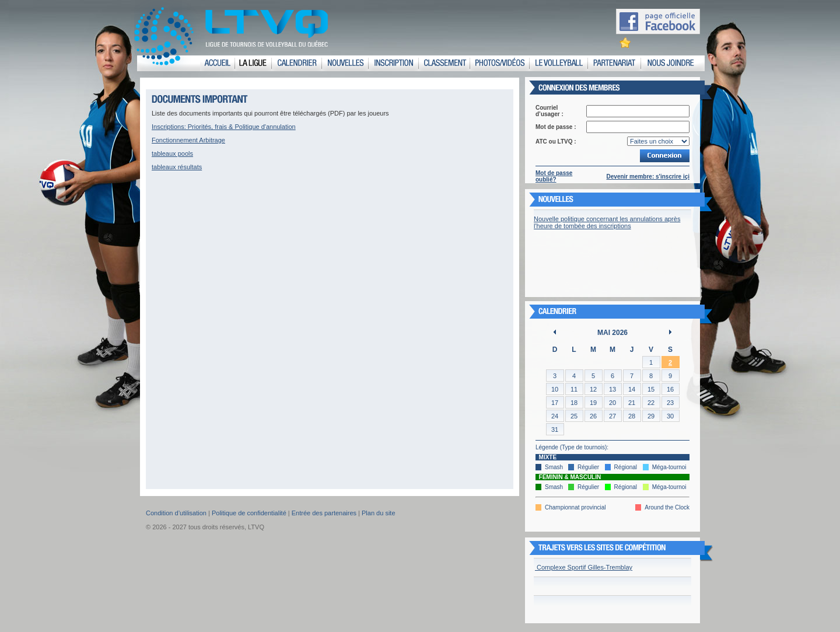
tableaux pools (172, 153)
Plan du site (378, 513)
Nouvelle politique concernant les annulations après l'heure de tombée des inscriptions (607, 222)
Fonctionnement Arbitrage (188, 140)
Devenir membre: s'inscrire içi (648, 177)
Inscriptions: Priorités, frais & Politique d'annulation (224, 127)
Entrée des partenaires (324, 513)
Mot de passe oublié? (554, 176)
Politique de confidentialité (249, 513)
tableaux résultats (177, 167)
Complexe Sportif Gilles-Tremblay (584, 567)
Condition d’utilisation (176, 513)
